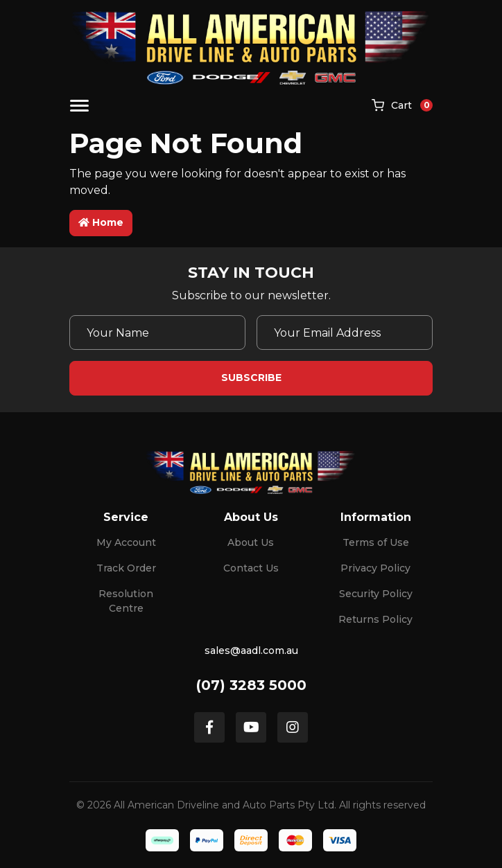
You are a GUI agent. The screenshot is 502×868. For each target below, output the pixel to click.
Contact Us (251, 568)
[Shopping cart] (402, 106)
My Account (126, 542)
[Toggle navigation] (79, 106)
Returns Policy (375, 619)
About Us (251, 542)
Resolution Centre (126, 601)
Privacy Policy (375, 568)
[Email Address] (345, 333)
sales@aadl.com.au (251, 650)
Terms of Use (376, 542)
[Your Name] (157, 333)
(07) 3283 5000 (251, 685)
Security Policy (376, 594)
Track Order (126, 568)
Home (101, 222)
